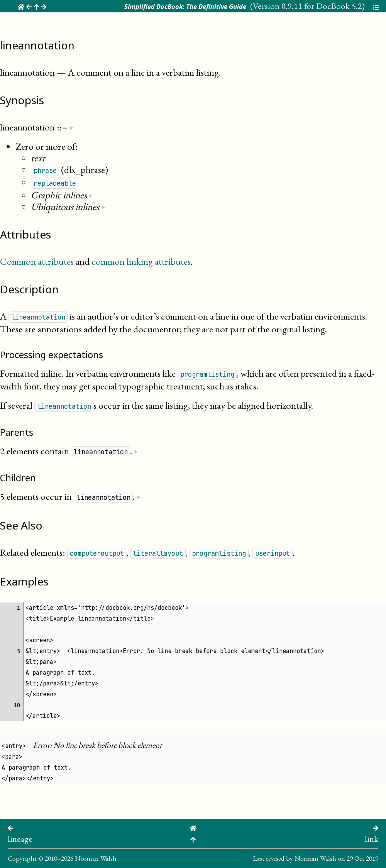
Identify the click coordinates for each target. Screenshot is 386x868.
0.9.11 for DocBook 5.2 (322, 6)
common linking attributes (141, 261)
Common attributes (37, 261)
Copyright (22, 858)
